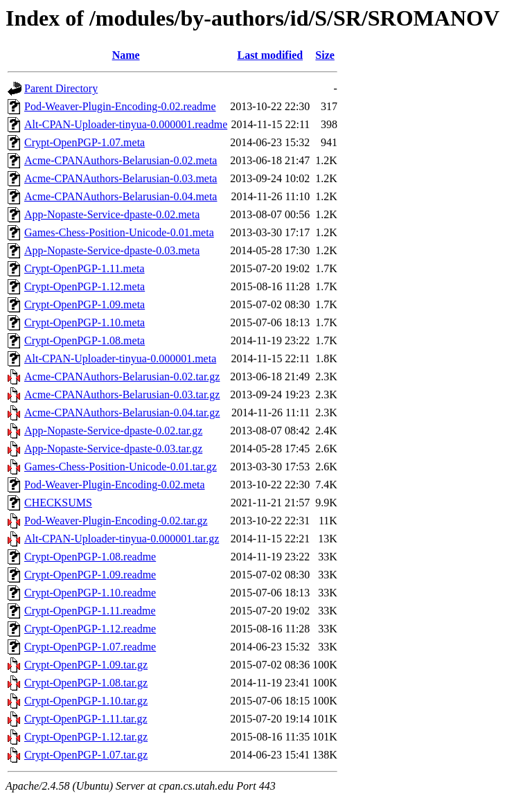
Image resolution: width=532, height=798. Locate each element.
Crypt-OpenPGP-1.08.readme (90, 557)
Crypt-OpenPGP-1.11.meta (85, 268)
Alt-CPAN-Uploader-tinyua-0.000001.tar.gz (122, 539)
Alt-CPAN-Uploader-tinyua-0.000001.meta (120, 358)
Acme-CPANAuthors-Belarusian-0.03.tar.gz (122, 394)
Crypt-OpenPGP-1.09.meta (85, 304)
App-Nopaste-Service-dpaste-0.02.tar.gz (113, 431)
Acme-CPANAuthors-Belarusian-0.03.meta (121, 178)
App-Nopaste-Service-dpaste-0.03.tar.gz (113, 449)
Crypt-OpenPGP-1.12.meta (85, 286)
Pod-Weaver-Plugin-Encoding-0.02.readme (120, 106)
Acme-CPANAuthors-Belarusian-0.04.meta (121, 196)
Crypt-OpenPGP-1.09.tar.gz (86, 665)
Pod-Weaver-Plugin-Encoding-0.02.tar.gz (116, 521)
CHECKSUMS (58, 503)
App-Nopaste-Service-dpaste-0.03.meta (112, 250)
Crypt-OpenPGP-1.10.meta (85, 322)
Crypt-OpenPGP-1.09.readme (90, 575)
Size (325, 55)
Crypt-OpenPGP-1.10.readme (90, 593)
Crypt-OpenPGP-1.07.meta (85, 142)
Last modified (270, 55)
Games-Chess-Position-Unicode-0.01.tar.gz (121, 467)
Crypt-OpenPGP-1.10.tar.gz (86, 701)
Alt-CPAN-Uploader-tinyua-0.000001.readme (126, 124)
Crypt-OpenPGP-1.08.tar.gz (86, 683)
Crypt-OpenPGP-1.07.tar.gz (86, 755)
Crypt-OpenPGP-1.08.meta (85, 340)
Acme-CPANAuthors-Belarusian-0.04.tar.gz (122, 413)
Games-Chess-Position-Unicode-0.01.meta (119, 232)
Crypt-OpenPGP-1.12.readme (90, 629)
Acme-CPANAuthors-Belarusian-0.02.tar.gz (122, 376)
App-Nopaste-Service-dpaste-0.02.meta (112, 214)
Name (126, 55)
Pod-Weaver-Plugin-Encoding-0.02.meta (115, 485)
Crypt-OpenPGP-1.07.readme (90, 647)
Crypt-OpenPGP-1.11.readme (90, 611)
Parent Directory (61, 88)
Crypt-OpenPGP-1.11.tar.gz (86, 719)
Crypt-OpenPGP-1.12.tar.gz (86, 737)
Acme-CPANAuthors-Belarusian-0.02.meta (121, 160)
